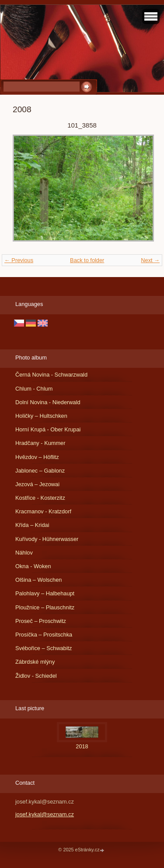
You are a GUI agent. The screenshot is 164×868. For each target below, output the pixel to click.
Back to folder (87, 260)
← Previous (19, 260)
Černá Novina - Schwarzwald (51, 375)
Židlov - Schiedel (36, 676)
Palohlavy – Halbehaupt (45, 593)
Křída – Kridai (32, 525)
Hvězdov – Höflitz (37, 457)
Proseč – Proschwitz (41, 621)
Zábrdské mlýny (35, 662)
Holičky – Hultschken (41, 416)
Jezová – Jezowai (37, 484)
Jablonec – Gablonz (40, 471)
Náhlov (24, 553)
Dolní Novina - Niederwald (48, 402)
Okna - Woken (33, 566)
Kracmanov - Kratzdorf (43, 511)
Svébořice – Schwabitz (44, 648)
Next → (150, 260)
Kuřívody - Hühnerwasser (47, 539)
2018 (82, 746)
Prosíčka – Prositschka (44, 635)
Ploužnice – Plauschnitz (45, 607)
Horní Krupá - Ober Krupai (48, 429)
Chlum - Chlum (34, 389)
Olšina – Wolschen (38, 580)
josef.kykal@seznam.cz (45, 814)
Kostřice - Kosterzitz (40, 498)
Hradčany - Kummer (40, 443)
